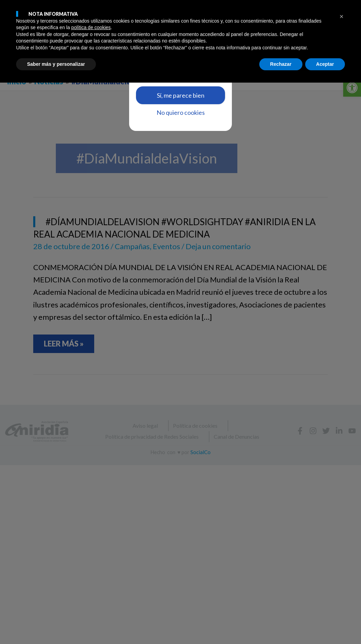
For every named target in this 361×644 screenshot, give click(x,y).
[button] (341, 578)
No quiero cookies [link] (181, 112)
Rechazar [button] (281, 625)
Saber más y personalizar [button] (56, 625)
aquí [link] (191, 68)
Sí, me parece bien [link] (181, 95)
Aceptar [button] (325, 625)
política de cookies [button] (91, 589)
